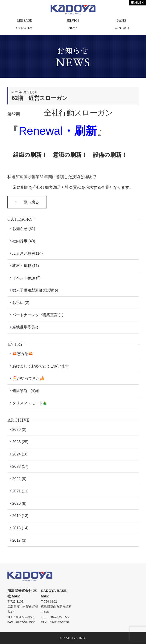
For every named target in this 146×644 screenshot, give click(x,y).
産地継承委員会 (26, 327)
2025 (17, 442)
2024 (17, 454)
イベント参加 (24, 278)
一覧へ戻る (30, 202)
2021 (17, 491)
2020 (17, 503)
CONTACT (122, 28)
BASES (122, 20)
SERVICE (73, 20)
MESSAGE (25, 20)
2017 (17, 540)
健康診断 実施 (26, 391)
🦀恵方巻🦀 (23, 354)
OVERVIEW (24, 28)
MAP (16, 596)
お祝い (18, 303)
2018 (17, 528)
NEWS (73, 28)
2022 (17, 479)
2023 (17, 466)
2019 (17, 516)
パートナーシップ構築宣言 (35, 315)
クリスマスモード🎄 (30, 403)
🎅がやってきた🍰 (28, 378)
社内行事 (20, 241)
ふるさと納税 (24, 253)
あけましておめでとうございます (41, 366)
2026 (17, 430)
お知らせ (20, 229)
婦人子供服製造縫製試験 (33, 290)
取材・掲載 (22, 266)
